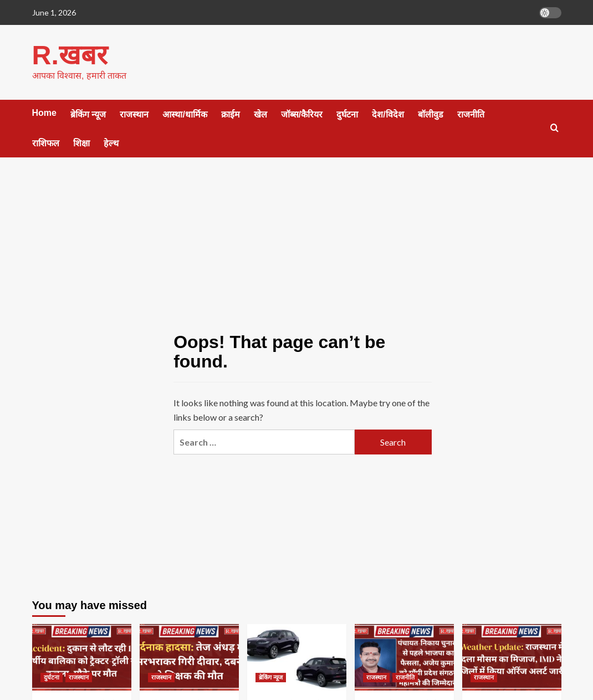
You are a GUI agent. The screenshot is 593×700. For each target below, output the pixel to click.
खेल (260, 114)
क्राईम (231, 114)
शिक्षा (81, 143)
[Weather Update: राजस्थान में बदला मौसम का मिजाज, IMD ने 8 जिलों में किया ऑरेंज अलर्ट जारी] (512, 656)
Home (44, 112)
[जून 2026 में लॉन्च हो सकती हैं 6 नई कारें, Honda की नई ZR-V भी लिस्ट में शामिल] (297, 656)
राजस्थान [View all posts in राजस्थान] (79, 677)
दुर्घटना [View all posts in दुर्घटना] (52, 677)
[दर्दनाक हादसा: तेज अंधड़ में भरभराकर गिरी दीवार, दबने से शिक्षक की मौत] (189, 656)
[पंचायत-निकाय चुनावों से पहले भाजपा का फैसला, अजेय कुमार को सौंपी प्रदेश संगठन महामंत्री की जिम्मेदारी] (404, 656)
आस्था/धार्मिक (185, 114)
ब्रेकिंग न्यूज (88, 114)
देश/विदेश (388, 114)
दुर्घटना (347, 114)
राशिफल (46, 143)
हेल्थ (111, 143)
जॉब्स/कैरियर (302, 114)
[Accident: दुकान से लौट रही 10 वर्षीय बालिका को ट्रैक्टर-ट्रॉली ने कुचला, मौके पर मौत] (82, 656)
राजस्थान (134, 114)
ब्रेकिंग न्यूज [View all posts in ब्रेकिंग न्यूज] (271, 677)
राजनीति (471, 114)
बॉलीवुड (431, 114)
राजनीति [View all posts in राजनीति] (405, 677)
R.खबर (69, 55)
